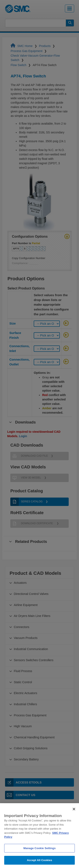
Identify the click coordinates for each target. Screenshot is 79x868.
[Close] (74, 816)
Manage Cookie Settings (39, 855)
